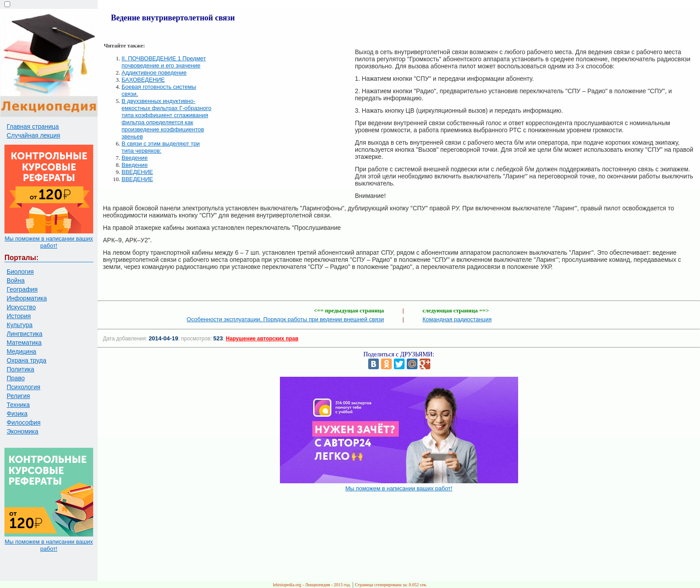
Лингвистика (25, 334)
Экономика (22, 431)
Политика (20, 369)
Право (16, 378)
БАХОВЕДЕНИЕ (143, 80)
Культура (20, 325)
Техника (18, 405)
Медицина (22, 351)
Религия (18, 396)
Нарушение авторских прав (262, 339)
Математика (24, 343)
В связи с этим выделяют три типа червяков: (161, 147)
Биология (20, 272)
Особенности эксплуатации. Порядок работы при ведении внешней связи (285, 319)
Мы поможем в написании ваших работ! (49, 242)
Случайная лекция (33, 135)
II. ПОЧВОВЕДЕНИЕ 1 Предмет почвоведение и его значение (164, 62)
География (22, 289)
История (19, 316)
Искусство (21, 307)
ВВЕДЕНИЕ (137, 172)
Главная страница (33, 126)
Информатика (27, 298)
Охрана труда (26, 360)
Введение (135, 158)
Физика (17, 414)
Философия (24, 422)
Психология (24, 387)
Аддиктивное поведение (154, 73)
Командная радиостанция (457, 319)
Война (16, 280)
